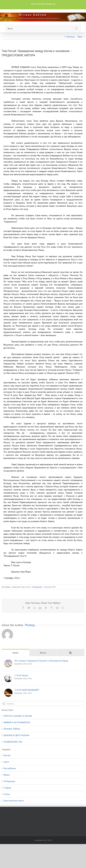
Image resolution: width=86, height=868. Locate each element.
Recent (43, 653)
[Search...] (43, 704)
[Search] (4, 704)
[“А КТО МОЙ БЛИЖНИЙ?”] (8, 690)
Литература (37, 587)
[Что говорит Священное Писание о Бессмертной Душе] (8, 661)
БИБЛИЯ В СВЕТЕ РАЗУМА (16, 735)
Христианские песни (14, 801)
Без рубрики (10, 768)
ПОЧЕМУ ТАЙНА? (12, 729)
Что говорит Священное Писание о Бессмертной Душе (41, 661)
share (6, 762)
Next (80, 37)
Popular (16, 653)
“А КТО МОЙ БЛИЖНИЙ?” (27, 690)
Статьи (7, 794)
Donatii (7, 755)
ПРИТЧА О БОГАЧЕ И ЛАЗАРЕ (18, 716)
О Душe (7, 788)
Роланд (7, 587)
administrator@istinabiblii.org (43, 4)
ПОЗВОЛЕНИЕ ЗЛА (13, 742)
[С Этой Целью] (8, 675)
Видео (7, 775)
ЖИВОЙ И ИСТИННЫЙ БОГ (17, 722)
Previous (71, 37)
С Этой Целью (21, 675)
